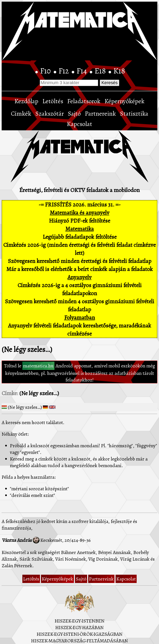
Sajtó (74, 114)
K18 (119, 71)
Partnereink (100, 114)
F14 (83, 71)
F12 (65, 71)
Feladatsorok (84, 101)
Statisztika (134, 114)
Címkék (21, 114)
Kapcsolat (79, 124)
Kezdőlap (26, 101)
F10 (46, 71)
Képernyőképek (125, 101)
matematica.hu (38, 366)
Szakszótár (50, 114)
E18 (101, 71)
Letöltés (53, 101)
